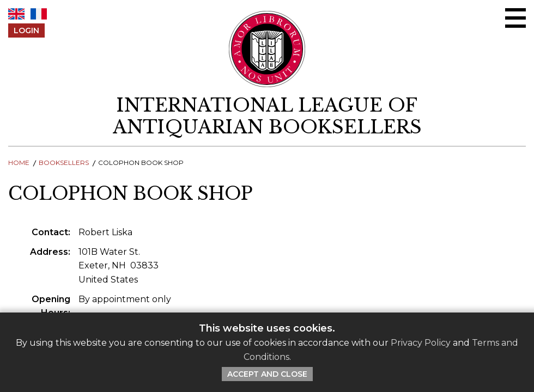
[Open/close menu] (515, 18)
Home (19, 163)
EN (16, 14)
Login (26, 30)
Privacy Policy (421, 343)
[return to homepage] (267, 117)
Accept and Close (267, 374)
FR (39, 14)
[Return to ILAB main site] (267, 49)
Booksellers (64, 163)
